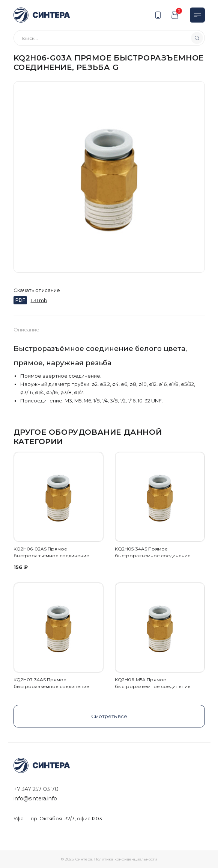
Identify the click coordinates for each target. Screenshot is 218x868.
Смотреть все (109, 716)
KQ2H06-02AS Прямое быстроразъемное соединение (51, 552)
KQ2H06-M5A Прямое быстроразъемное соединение (153, 683)
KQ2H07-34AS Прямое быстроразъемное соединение (51, 683)
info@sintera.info (35, 798)
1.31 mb (39, 300)
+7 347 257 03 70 (36, 789)
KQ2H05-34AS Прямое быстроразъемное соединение (153, 552)
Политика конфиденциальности (126, 859)
